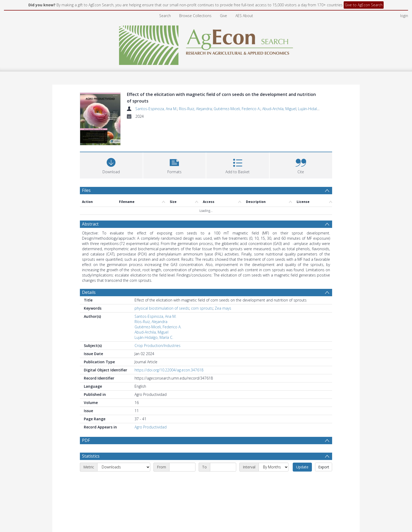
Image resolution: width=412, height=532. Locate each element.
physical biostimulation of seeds (162, 308)
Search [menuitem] (165, 16)
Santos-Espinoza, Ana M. (156, 109)
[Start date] (182, 480)
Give (223, 16)
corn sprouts (202, 308)
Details (89, 292)
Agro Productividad (151, 427)
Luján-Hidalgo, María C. (317, 109)
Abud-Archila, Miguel (279, 109)
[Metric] (124, 480)
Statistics (91, 469)
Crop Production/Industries (158, 346)
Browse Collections (195, 16)
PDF (86, 440)
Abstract (90, 224)
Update (302, 480)
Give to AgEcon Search (364, 5)
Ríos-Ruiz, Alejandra (195, 109)
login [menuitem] (404, 16)
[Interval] (274, 480)
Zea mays (223, 308)
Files (86, 190)
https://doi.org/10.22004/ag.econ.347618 (169, 370)
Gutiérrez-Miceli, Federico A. (237, 109)
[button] (175, 165)
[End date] (223, 480)
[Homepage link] (206, 44)
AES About (244, 16)
